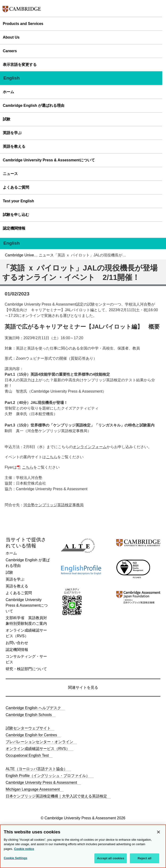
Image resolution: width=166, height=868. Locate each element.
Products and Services (23, 24)
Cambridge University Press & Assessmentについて (49, 160)
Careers (10, 51)
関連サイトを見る (83, 687)
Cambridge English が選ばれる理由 (34, 106)
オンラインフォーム (90, 447)
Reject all (144, 858)
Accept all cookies (111, 858)
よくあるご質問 (16, 187)
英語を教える (14, 146)
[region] (83, 846)
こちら (52, 457)
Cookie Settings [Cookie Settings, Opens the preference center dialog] (15, 858)
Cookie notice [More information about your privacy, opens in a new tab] (24, 849)
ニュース (10, 174)
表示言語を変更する (20, 65)
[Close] (158, 832)
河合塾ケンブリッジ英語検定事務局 (54, 505)
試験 (7, 119)
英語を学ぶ (12, 133)
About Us (11, 37)
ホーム (8, 92)
